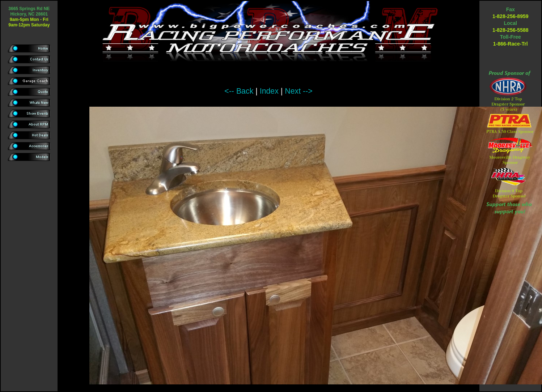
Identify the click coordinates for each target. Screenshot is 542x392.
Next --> (298, 91)
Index (269, 91)
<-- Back (239, 91)
